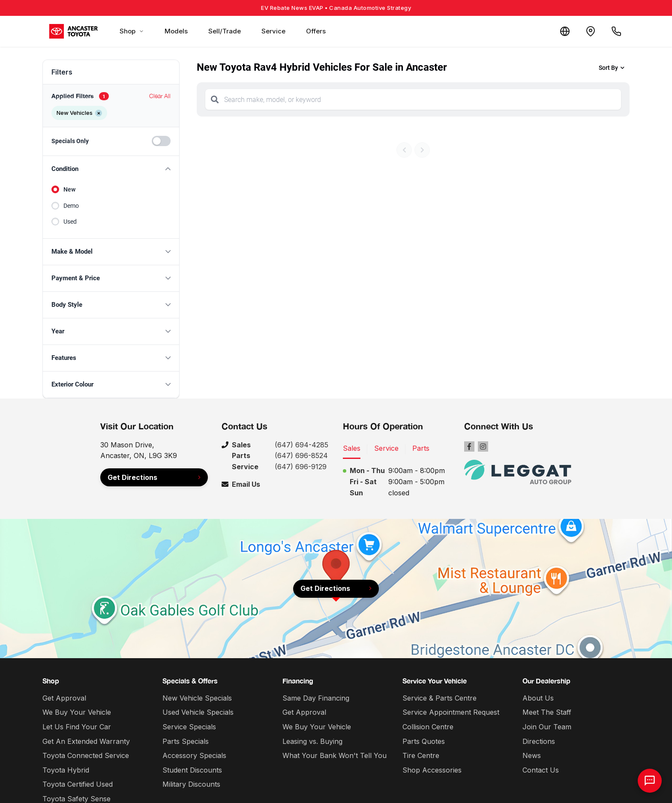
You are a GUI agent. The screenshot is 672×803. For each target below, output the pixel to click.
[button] (111, 169)
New (69, 189)
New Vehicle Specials (197, 698)
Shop (132, 31)
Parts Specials (186, 741)
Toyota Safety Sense (76, 799)
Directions (539, 741)
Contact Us (541, 770)
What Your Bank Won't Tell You (334, 755)
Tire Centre (421, 755)
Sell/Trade (225, 31)
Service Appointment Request (451, 712)
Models (176, 31)
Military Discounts (191, 784)
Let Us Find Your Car (77, 727)
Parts (421, 448)
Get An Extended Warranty (86, 741)
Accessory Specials (194, 755)
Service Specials (189, 727)
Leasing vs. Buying (312, 741)
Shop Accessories (432, 770)
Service (273, 31)
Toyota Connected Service (86, 755)
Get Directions (132, 477)
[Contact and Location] (591, 31)
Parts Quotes (424, 741)
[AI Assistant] (650, 781)
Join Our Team (547, 727)
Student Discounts (192, 770)
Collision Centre (428, 727)
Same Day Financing (316, 698)
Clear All (160, 96)
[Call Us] (616, 31)
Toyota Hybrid (66, 770)
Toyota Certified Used (78, 784)
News (532, 755)
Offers (316, 31)
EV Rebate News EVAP (336, 8)
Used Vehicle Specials (198, 712)
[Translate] (565, 31)
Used (70, 222)
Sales (352, 448)
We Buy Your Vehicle (77, 712)
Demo (71, 206)
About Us (538, 698)
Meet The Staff (547, 712)
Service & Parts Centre (439, 698)
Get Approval (64, 698)
